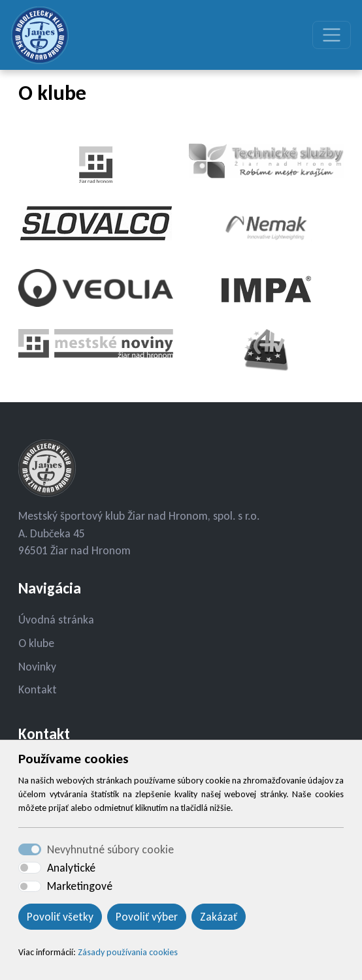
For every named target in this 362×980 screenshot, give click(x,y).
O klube (36, 643)
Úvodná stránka (56, 620)
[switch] (30, 868)
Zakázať (219, 917)
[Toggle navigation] (332, 35)
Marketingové (80, 886)
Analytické (71, 868)
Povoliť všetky (60, 917)
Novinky (37, 667)
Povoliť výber (147, 917)
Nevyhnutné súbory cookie (110, 849)
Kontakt (38, 689)
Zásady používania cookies (128, 952)
